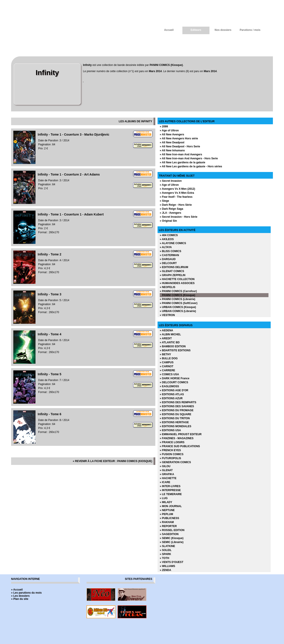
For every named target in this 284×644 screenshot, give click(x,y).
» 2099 (164, 126)
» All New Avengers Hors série (179, 138)
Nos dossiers (223, 30)
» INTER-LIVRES (170, 486)
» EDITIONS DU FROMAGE (177, 410)
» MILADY (166, 502)
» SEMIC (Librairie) (172, 542)
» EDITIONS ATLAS (172, 394)
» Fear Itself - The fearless (176, 197)
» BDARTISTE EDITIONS (175, 350)
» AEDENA (166, 330)
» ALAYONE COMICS (173, 243)
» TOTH (164, 558)
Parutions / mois (250, 30)
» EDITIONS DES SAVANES (177, 406)
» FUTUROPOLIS (170, 458)
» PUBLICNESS (169, 518)
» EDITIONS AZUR (171, 398)
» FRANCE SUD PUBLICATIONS (180, 446)
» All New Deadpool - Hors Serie (180, 146)
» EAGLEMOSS (169, 386)
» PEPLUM (166, 514)
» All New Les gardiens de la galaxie (182, 162)
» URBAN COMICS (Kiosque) (178, 307)
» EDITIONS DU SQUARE (176, 414)
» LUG (164, 498)
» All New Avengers (172, 134)
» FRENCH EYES (170, 450)
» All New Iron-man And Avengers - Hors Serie (189, 158)
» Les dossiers (20, 596)
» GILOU (165, 466)
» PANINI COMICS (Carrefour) (178, 291)
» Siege (164, 201)
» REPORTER (168, 526)
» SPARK (165, 554)
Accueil (169, 30)
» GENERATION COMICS (175, 462)
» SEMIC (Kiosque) (172, 538)
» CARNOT (167, 366)
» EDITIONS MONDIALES (176, 426)
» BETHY (165, 354)
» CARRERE (167, 370)
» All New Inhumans (172, 150)
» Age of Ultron (169, 130)
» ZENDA (165, 570)
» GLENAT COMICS (172, 271)
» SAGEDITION (169, 534)
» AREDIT (166, 338)
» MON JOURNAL (171, 506)
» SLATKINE (167, 546)
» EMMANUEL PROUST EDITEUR (181, 434)
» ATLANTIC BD (170, 342)
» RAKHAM (167, 522)
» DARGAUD (168, 259)
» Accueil (17, 590)
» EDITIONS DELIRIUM (174, 267)
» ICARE (165, 482)
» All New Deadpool (172, 142)
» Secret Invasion (171, 181)
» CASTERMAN (169, 255)
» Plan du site (20, 599)
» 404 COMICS (169, 235)
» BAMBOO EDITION (173, 346)
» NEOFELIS (168, 287)
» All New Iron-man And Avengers (181, 154)
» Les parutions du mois (26, 593)
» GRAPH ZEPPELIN (173, 275)
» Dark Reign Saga (171, 209)
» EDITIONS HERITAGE (174, 422)
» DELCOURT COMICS (174, 382)
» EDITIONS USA (170, 430)
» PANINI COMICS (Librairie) (177, 299)
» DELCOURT (168, 263)
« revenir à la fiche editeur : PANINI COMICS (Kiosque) (112, 461)
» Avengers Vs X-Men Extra (177, 193)
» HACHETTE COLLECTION (177, 279)
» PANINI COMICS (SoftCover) (179, 303)
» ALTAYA (166, 247)
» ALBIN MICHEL (170, 334)
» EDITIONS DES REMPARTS (178, 402)
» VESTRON (167, 315)
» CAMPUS (167, 362)
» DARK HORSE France (175, 378)
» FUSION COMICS (172, 454)
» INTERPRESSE (170, 490)
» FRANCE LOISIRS (172, 442)
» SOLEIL (166, 550)
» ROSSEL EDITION (172, 530)
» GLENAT (166, 470)
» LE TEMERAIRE (171, 494)
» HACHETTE (168, 478)
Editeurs (196, 30)
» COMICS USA (169, 374)
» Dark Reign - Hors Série (176, 205)
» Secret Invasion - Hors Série (178, 217)
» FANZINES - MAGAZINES (177, 438)
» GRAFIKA (167, 474)
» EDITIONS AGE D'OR (174, 390)
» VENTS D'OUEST (172, 562)
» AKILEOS (167, 239)
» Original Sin (168, 221)
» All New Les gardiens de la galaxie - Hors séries (191, 166)
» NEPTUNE (167, 510)
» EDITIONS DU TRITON (175, 418)
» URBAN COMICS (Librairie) (178, 311)
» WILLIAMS (167, 566)
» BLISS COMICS (171, 251)
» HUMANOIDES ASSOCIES (177, 283)
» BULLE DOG (169, 358)
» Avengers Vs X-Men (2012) (177, 189)
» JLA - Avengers (171, 213)
